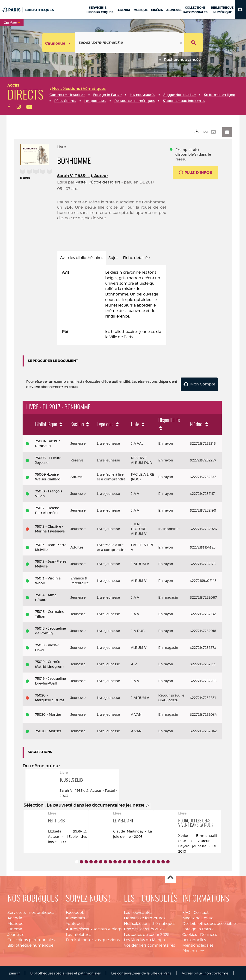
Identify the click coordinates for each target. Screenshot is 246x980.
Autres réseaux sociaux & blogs (94, 928)
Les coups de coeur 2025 (147, 934)
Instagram (75, 917)
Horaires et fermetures (145, 917)
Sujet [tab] (113, 258)
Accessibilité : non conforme (205, 972)
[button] (240, 10)
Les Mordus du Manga (144, 939)
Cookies (190, 934)
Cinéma (15, 928)
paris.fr (14, 972)
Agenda (15, 917)
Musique (15, 923)
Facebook (75, 912)
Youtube (74, 923)
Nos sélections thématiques (150, 923)
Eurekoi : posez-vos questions (93, 939)
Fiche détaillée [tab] (136, 258)
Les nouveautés (138, 912)
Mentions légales (198, 945)
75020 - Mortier (48, 714)
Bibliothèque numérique (30, 945)
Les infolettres (78, 934)
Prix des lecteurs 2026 (144, 928)
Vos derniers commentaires (149, 945)
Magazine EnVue (198, 917)
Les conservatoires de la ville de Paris (141, 972)
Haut (170, 877)
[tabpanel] (112, 305)
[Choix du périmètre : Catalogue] (59, 43)
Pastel (81, 182)
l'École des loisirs (105, 182)
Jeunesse (16, 934)
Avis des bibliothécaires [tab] (82, 258)
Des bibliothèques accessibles (210, 923)
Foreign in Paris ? (198, 928)
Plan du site (193, 950)
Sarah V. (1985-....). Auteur (83, 176)
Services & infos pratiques (31, 912)
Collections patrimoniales (31, 939)
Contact (201, 912)
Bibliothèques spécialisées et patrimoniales (65, 972)
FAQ (186, 912)
